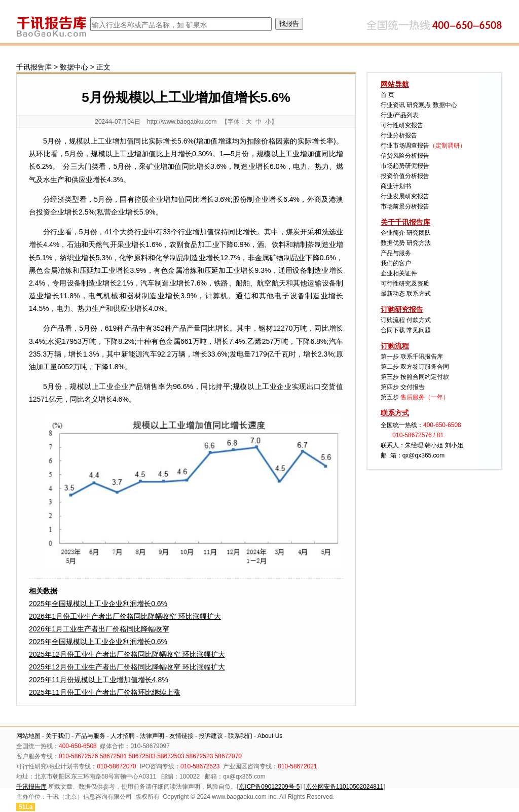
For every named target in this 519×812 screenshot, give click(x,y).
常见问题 (419, 330)
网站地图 (28, 736)
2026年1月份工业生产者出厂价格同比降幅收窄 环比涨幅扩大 (125, 616)
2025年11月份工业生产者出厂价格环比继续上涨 (105, 692)
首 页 (387, 95)
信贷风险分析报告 (405, 156)
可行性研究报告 (402, 125)
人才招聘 (123, 736)
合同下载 (393, 330)
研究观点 (419, 105)
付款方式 (419, 320)
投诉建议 (211, 736)
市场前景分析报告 (405, 206)
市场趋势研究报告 (405, 166)
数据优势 (393, 243)
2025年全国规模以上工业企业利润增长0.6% (98, 604)
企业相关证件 (399, 273)
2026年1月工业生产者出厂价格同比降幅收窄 (99, 629)
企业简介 (393, 233)
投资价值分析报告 (405, 176)
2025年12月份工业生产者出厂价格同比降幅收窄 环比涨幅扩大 (127, 654)
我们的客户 (396, 263)
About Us (270, 736)
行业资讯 (393, 105)
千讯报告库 (34, 67)
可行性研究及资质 (405, 284)
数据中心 (74, 67)
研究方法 (419, 243)
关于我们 (58, 736)
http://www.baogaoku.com (182, 122)
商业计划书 (396, 186)
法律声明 (152, 736)
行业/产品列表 (400, 115)
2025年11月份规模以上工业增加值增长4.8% (99, 680)
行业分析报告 (399, 135)
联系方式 (419, 294)
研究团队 (419, 233)
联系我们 (240, 736)
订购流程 (393, 320)
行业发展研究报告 (405, 196)
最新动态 (393, 294)
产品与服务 (396, 253)
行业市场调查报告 (405, 146)
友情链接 (181, 736)
